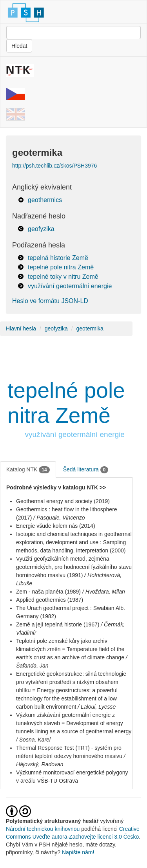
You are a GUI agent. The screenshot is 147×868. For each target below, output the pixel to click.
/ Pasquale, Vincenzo (59, 518)
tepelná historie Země (58, 258)
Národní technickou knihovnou (43, 829)
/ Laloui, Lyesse (97, 707)
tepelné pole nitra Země (61, 267)
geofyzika (41, 229)
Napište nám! (78, 852)
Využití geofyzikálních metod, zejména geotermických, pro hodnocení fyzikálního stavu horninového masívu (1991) (74, 567)
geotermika (90, 328)
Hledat (19, 46)
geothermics (45, 200)
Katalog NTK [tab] (28, 470)
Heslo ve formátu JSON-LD (50, 301)
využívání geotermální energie (70, 286)
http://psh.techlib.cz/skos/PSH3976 (54, 166)
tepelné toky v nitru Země (63, 277)
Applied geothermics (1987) (50, 600)
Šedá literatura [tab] (86, 470)
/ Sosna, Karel (33, 740)
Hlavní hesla (21, 328)
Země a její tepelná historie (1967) (58, 624)
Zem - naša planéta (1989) (48, 592)
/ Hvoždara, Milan (104, 592)
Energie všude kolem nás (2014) (56, 526)
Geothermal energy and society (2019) (63, 501)
